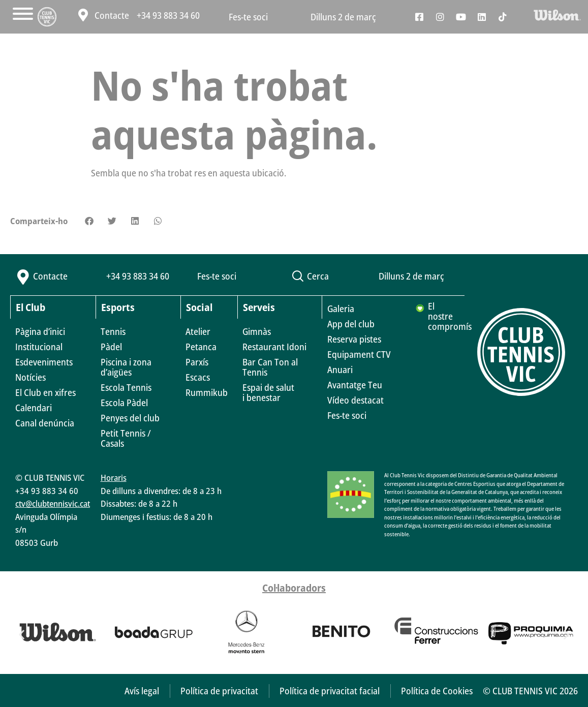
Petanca (201, 347)
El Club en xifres (45, 392)
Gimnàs (257, 331)
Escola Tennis (126, 387)
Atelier (198, 331)
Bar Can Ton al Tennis (270, 367)
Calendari (34, 408)
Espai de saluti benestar (268, 392)
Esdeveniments (44, 362)
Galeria (341, 309)
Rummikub (207, 392)
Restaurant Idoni (274, 347)
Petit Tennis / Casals (126, 438)
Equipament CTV (359, 354)
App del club (351, 324)
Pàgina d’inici (40, 331)
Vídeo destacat (355, 400)
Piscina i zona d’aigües (126, 367)
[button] (89, 221)
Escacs (198, 377)
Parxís (197, 362)
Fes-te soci (248, 17)
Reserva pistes (354, 339)
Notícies (30, 377)
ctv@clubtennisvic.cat (53, 503)
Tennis (113, 331)
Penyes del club (130, 418)
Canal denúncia (45, 423)
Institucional (39, 347)
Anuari (340, 370)
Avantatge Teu (355, 385)
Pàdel (111, 347)
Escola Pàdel (124, 403)
